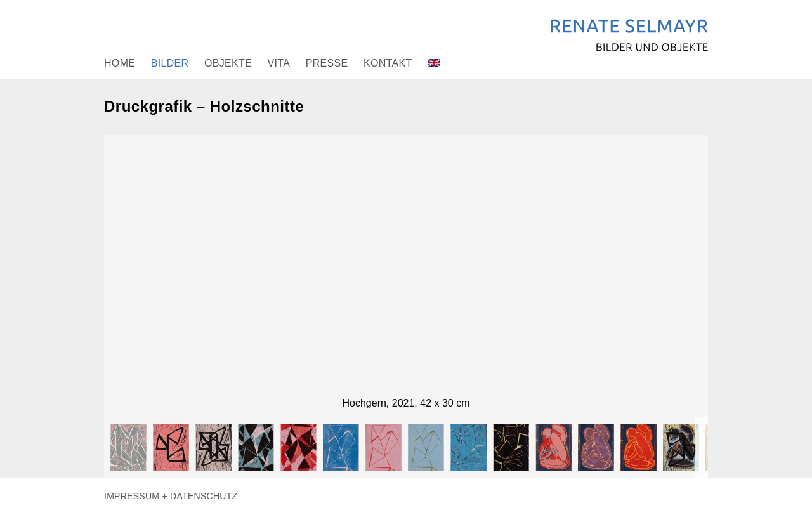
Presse (327, 63)
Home (120, 63)
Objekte (228, 63)
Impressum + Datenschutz (171, 496)
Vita (279, 63)
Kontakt (388, 63)
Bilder (170, 63)
